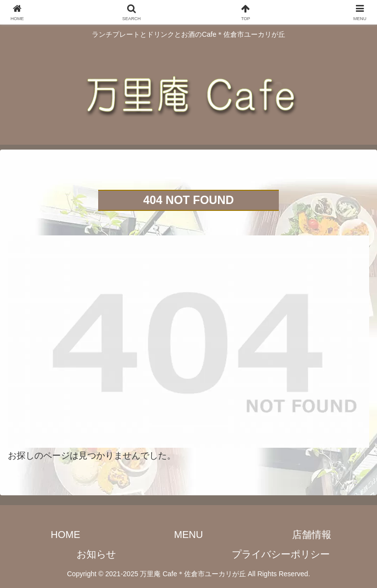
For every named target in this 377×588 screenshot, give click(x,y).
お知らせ (96, 554)
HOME (65, 535)
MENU (189, 535)
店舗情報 (312, 535)
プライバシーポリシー (281, 554)
